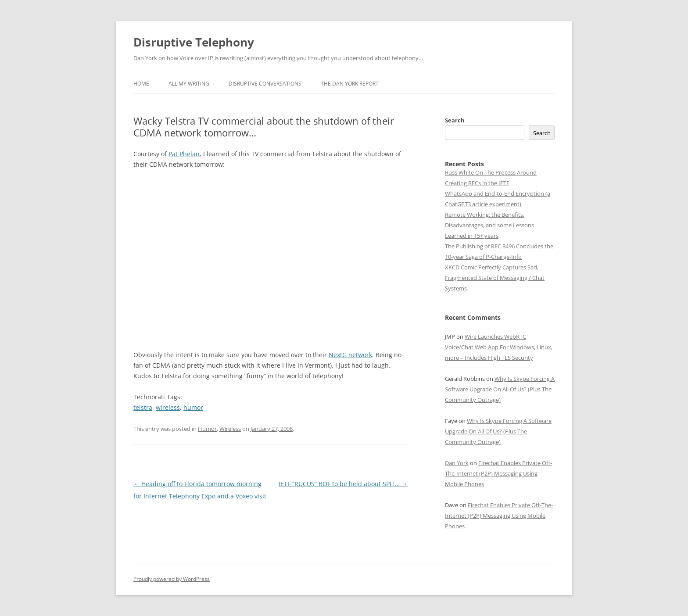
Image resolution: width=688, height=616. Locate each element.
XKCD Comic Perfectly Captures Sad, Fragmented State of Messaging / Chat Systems (495, 278)
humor (193, 407)
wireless (168, 407)
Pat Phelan (184, 154)
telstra (143, 407)
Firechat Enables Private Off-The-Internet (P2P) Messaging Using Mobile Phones (498, 473)
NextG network (350, 355)
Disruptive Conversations (265, 84)
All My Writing (189, 84)
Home (141, 84)
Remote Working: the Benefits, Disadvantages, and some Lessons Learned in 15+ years (489, 225)
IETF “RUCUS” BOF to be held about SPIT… (343, 484)
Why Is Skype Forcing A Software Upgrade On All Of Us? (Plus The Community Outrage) (500, 389)
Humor (207, 429)
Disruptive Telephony (194, 42)
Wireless (230, 429)
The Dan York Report (350, 84)
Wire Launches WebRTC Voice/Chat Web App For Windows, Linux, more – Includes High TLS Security (499, 347)
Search (455, 120)
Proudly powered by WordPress (172, 579)
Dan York (457, 463)
